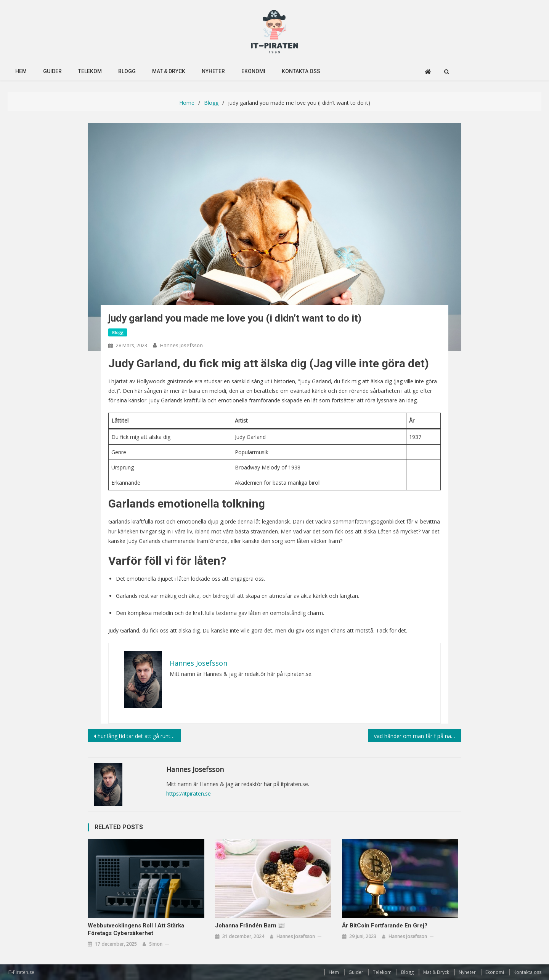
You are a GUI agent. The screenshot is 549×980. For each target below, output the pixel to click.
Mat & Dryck (169, 71)
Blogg (127, 71)
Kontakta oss (301, 71)
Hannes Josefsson (181, 345)
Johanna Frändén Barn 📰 (250, 926)
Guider (52, 71)
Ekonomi (253, 71)
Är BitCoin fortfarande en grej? (385, 926)
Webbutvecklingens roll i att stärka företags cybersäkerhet (136, 929)
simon (156, 944)
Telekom (90, 71)
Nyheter (213, 71)
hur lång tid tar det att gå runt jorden (139, 736)
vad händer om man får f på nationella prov (418, 736)
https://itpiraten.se (189, 793)
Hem (21, 71)
